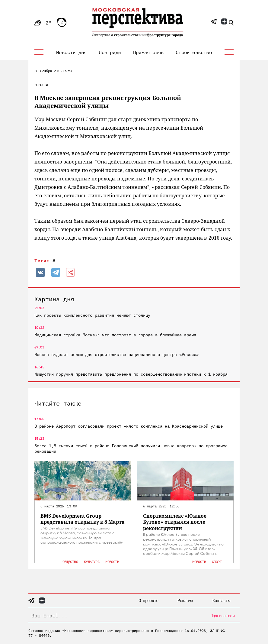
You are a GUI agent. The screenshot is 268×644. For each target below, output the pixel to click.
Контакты (221, 600)
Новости (41, 85)
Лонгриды (110, 52)
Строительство (194, 52)
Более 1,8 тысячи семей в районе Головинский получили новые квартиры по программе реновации (131, 448)
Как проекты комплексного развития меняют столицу (92, 315)
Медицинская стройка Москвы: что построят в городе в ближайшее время (115, 335)
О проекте (148, 600)
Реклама (185, 600)
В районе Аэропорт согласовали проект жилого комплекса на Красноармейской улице (129, 426)
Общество (70, 562)
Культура (92, 562)
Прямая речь (148, 52)
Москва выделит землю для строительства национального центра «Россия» (116, 354)
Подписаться (222, 616)
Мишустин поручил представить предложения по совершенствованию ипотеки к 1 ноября (131, 374)
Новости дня (71, 52)
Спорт (217, 562)
